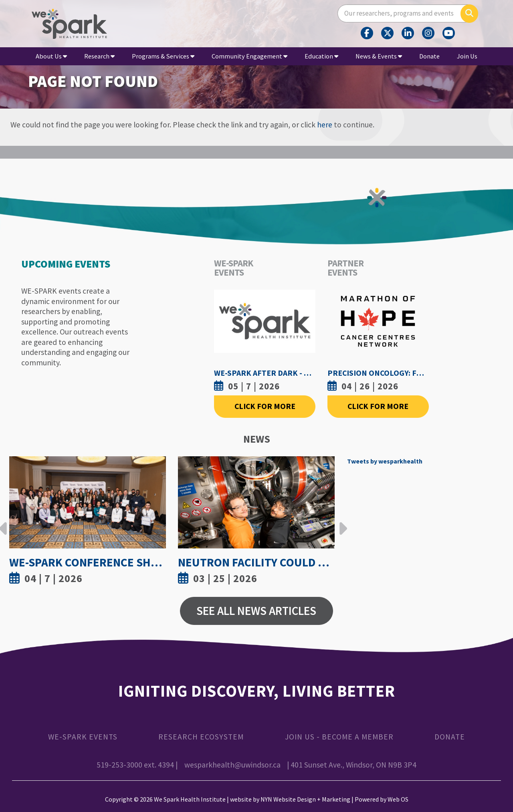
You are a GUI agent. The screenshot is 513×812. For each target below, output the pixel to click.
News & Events (379, 56)
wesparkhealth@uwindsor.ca (232, 765)
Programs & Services (163, 56)
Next (341, 522)
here (325, 125)
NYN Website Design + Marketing (305, 799)
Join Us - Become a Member (339, 737)
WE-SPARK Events (83, 737)
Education (321, 56)
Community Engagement (249, 56)
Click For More (265, 406)
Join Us (467, 56)
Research (99, 56)
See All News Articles (256, 611)
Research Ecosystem (201, 737)
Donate (429, 56)
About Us (51, 56)
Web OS (398, 799)
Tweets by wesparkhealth (385, 461)
